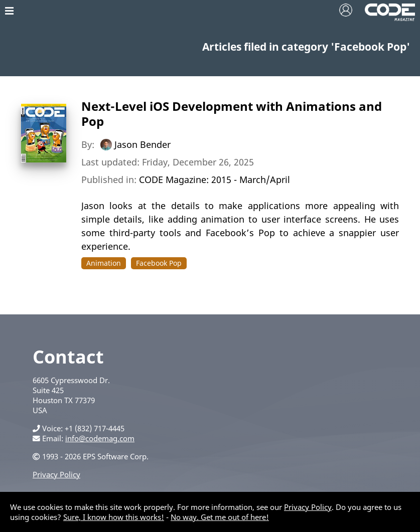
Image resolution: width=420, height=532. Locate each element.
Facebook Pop (159, 263)
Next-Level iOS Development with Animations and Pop (232, 114)
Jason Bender (143, 144)
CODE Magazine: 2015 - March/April (215, 180)
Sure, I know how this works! (114, 517)
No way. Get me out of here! (220, 517)
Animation (104, 263)
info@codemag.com (100, 438)
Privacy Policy (56, 474)
